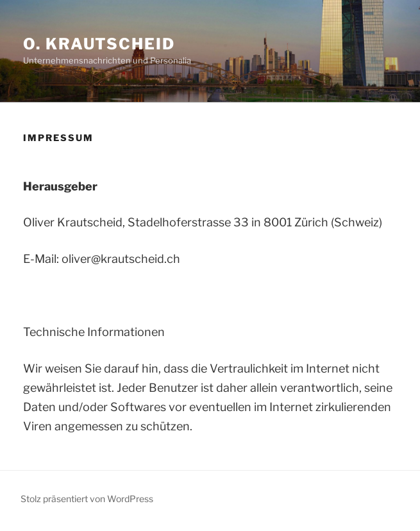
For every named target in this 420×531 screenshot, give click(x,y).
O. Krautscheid (99, 44)
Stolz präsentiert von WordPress (87, 499)
